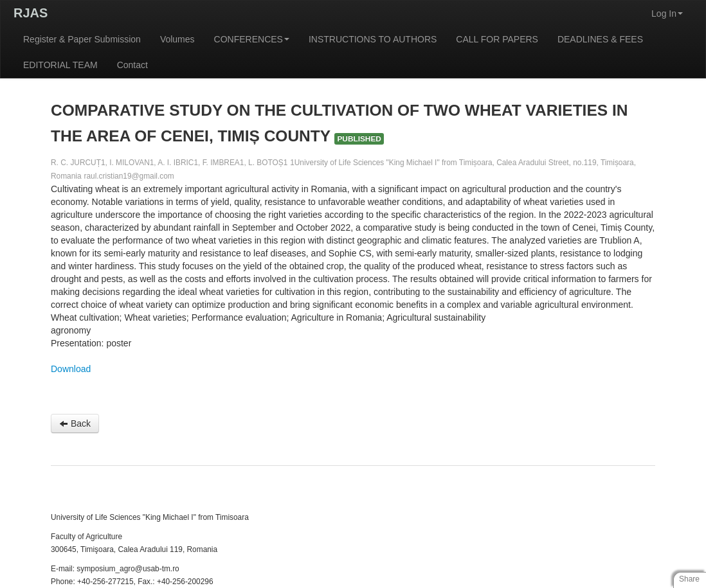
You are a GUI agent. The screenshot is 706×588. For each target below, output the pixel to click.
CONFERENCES (252, 39)
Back (75, 423)
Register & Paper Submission (82, 39)
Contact (132, 65)
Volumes (177, 39)
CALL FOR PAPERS (497, 39)
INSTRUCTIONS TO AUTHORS (373, 39)
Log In (667, 13)
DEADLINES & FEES (600, 39)
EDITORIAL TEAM (60, 65)
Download (71, 369)
